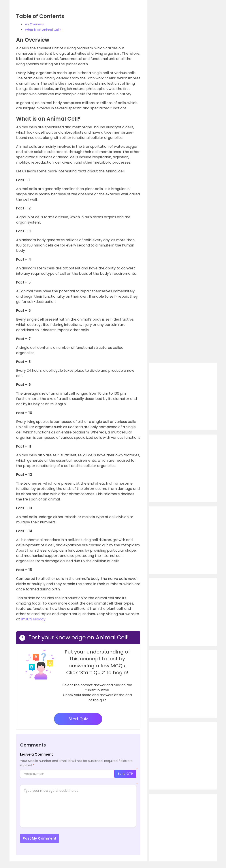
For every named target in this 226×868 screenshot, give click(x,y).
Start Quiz (78, 719)
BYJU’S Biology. (33, 619)
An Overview (35, 24)
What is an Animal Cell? (43, 30)
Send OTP (125, 774)
